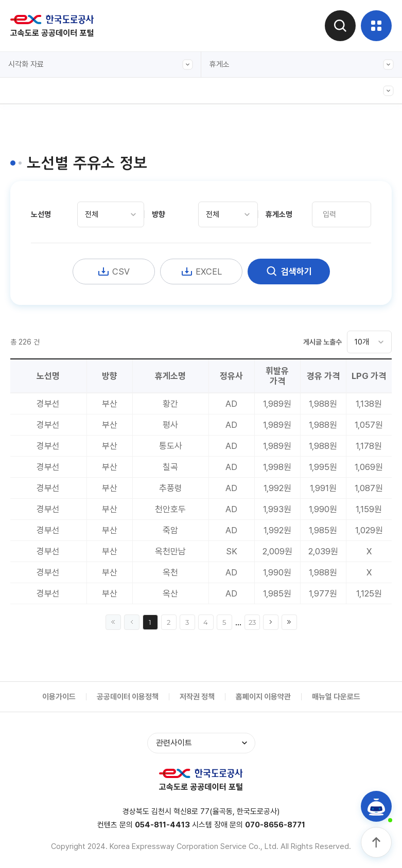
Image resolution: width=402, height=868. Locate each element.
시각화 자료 (101, 65)
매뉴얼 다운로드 (336, 697)
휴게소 (302, 65)
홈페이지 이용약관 (263, 697)
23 (252, 622)
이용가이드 (59, 697)
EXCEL (201, 272)
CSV (113, 272)
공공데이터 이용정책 (128, 697)
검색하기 (289, 272)
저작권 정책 (197, 697)
